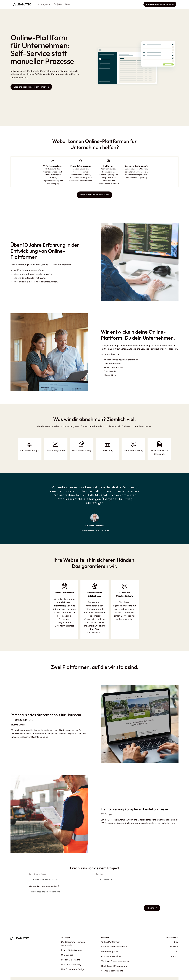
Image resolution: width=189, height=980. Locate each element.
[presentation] (49, 907)
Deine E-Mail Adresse (37, 874)
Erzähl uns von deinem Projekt (94, 195)
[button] (44, 4)
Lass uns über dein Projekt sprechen (31, 87)
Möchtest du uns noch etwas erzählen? (44, 886)
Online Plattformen (111, 942)
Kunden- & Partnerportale (114, 947)
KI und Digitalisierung (72, 950)
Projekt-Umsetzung (71, 960)
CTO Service (67, 955)
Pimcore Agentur (110, 951)
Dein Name (100, 874)
